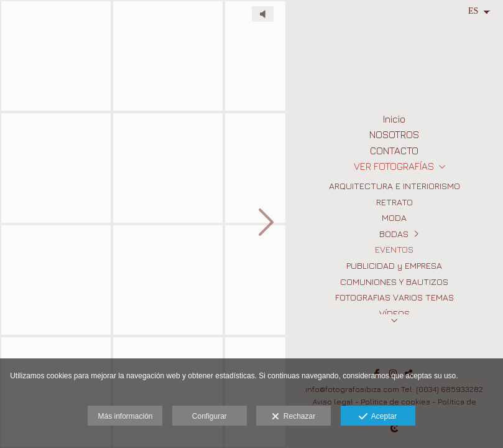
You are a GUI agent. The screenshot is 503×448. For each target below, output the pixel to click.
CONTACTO (394, 151)
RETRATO (395, 202)
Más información (125, 416)
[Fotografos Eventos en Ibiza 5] (168, 168)
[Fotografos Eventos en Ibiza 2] (56, 280)
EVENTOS (394, 249)
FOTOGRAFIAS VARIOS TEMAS (395, 297)
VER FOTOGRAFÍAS (394, 166)
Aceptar (378, 417)
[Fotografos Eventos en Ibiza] (56, 168)
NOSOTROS (394, 134)
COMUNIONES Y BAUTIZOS (394, 282)
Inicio (394, 119)
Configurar (210, 416)
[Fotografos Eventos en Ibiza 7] (168, 280)
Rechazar (293, 417)
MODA (394, 217)
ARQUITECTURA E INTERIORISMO (395, 186)
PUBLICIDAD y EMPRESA (394, 265)
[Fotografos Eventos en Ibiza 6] (168, 56)
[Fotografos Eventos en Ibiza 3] (56, 56)
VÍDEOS (395, 313)
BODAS (394, 234)
